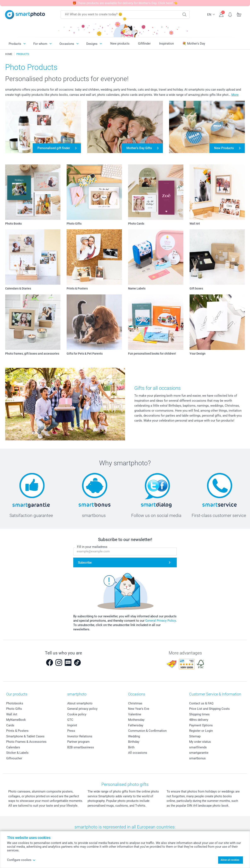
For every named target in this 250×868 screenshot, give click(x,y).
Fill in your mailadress (92, 547)
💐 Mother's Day (194, 44)
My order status (200, 742)
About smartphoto (80, 703)
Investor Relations (80, 736)
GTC (70, 720)
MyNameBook (16, 720)
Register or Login (201, 731)
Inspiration (166, 44)
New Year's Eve (139, 709)
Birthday (134, 742)
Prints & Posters (17, 731)
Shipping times (199, 714)
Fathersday (136, 725)
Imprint (72, 725)
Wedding (134, 736)
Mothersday (136, 720)
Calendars (13, 747)
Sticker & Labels (17, 753)
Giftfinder (144, 44)
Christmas (135, 703)
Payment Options (201, 725)
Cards (10, 725)
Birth (131, 747)
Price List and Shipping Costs (209, 709)
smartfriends (198, 747)
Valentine (135, 714)
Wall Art (12, 714)
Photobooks (15, 703)
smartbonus (197, 758)
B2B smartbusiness (81, 747)
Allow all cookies (230, 860)
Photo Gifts (14, 709)
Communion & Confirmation (147, 731)
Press (71, 731)
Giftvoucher (14, 758)
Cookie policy (77, 714)
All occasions (138, 753)
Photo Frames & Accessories (26, 742)
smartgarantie (199, 753)
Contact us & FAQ (201, 703)
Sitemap (195, 736)
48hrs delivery (199, 720)
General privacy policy (82, 709)
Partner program (78, 742)
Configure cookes (21, 860)
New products (120, 44)
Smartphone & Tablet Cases (25, 736)
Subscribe (85, 563)
